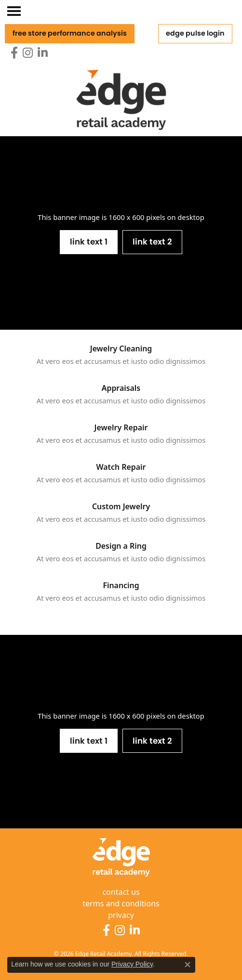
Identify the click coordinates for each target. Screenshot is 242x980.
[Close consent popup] (188, 965)
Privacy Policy (132, 964)
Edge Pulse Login (195, 33)
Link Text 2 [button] (152, 242)
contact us (121, 892)
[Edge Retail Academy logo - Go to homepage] (121, 91)
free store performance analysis (70, 33)
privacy (121, 915)
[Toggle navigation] (15, 13)
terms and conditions (121, 903)
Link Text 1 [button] (89, 242)
